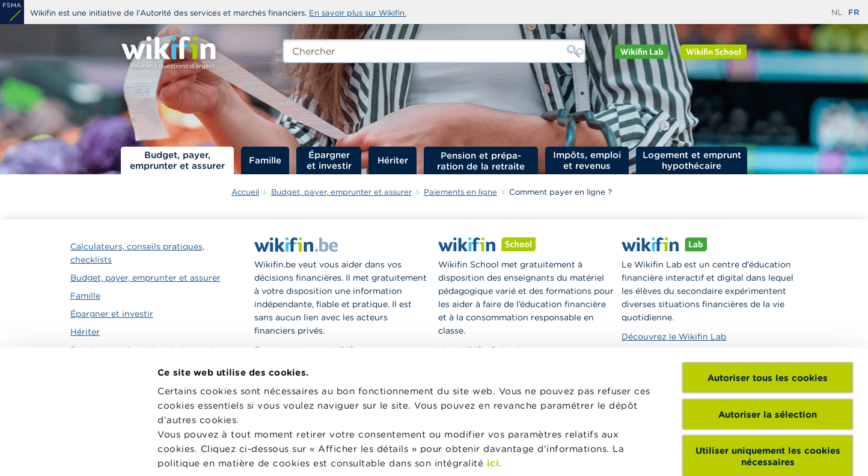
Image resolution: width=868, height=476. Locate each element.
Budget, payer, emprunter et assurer (177, 160)
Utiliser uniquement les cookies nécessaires (768, 352)
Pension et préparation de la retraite (481, 160)
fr (854, 12)
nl (837, 12)
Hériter (393, 160)
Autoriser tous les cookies (768, 273)
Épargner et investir (329, 160)
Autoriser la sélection (768, 309)
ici (493, 359)
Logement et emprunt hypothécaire (692, 160)
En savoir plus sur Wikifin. (358, 13)
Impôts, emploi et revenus (587, 160)
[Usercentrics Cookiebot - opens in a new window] (78, 453)
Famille (265, 160)
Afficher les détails (202, 452)
